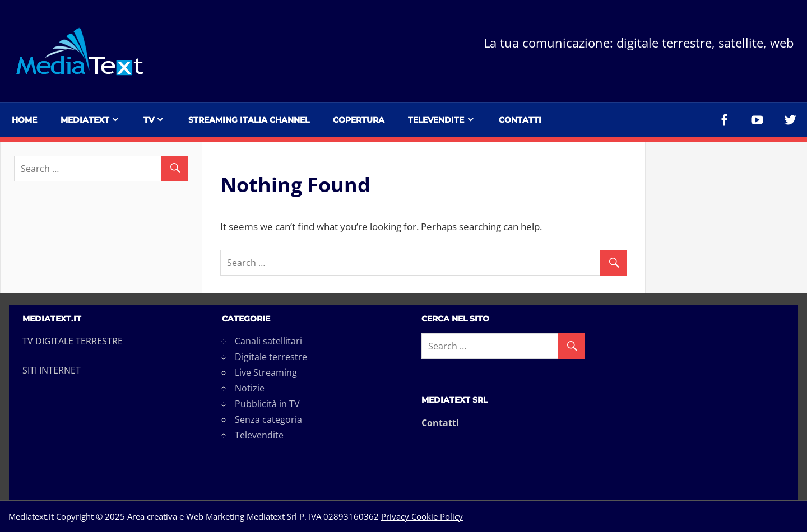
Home (24, 120)
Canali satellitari (268, 341)
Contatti (520, 120)
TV (149, 120)
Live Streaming (266, 372)
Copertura (359, 120)
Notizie (250, 388)
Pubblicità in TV (267, 404)
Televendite (436, 120)
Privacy (395, 516)
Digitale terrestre (271, 357)
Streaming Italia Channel (249, 120)
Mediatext (85, 120)
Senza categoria (268, 419)
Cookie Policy (436, 516)
